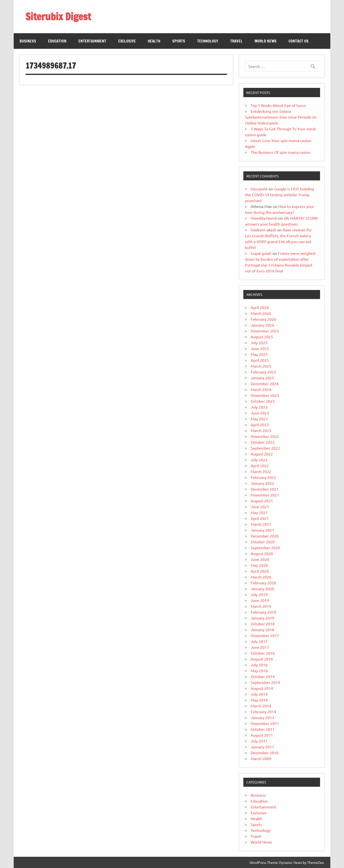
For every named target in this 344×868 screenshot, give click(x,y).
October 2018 (263, 624)
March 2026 (261, 313)
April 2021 (260, 518)
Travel (236, 41)
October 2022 (263, 442)
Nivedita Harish (264, 218)
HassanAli (259, 189)
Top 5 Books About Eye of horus (278, 105)
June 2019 (260, 600)
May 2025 (259, 354)
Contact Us (299, 41)
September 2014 (265, 682)
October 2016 (263, 653)
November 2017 (265, 635)
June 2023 (260, 413)
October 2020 (263, 542)
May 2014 (259, 700)
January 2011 (262, 747)
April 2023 (260, 424)
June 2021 (260, 506)
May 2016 (259, 671)
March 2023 (261, 430)
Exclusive (127, 41)
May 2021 (259, 512)
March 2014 (261, 706)
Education (57, 41)
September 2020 (265, 548)
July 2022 (259, 460)
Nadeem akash (263, 230)
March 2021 (261, 524)
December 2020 (265, 536)
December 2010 (265, 753)
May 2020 (259, 565)
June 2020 (260, 559)
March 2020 (261, 577)
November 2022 (265, 436)
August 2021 (262, 501)
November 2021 (265, 495)
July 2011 (259, 741)
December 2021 (265, 489)
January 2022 (262, 483)
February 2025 (263, 372)
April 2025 (260, 360)
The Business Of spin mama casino (280, 152)
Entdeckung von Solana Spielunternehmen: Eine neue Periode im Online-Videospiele (281, 117)
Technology (208, 41)
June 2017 (260, 647)
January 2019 (262, 618)
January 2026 (262, 325)
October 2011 (263, 729)
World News (266, 41)
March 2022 (261, 471)
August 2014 (262, 688)
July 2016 (259, 665)
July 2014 (259, 694)
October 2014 (263, 676)
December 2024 (265, 383)
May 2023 (259, 419)
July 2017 (259, 641)
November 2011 (265, 723)
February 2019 (263, 612)
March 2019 (261, 606)
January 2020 (262, 589)
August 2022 (262, 454)
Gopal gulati (261, 253)
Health (154, 41)
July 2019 (259, 594)
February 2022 (263, 477)
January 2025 (262, 378)
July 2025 (259, 342)
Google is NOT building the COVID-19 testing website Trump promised (279, 195)
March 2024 (261, 389)
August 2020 (262, 553)
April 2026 (260, 307)
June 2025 (260, 348)
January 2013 (262, 717)
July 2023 (259, 407)
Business (28, 41)
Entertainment (92, 41)
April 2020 (260, 571)
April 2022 (260, 465)
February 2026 (263, 319)
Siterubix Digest (58, 16)
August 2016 (262, 659)
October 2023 (263, 401)
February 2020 (263, 583)
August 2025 (262, 337)
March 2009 (261, 758)
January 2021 (262, 530)
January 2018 (262, 630)
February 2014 (263, 712)
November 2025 (265, 331)
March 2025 (261, 366)
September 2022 (265, 448)
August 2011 (262, 735)
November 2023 (265, 395)
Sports (179, 41)
